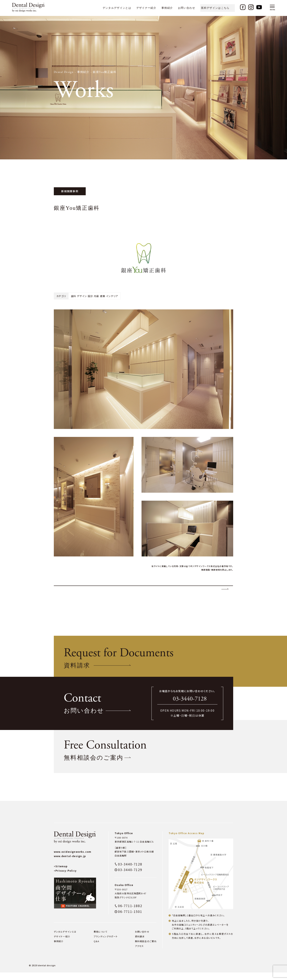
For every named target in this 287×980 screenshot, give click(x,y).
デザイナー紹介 (146, 8)
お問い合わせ (187, 8)
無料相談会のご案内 (146, 949)
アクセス (139, 954)
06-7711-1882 (130, 913)
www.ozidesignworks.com (73, 859)
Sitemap (61, 874)
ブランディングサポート (106, 944)
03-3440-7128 (190, 706)
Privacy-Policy (65, 878)
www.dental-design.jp (70, 864)
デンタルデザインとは (117, 8)
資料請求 (140, 944)
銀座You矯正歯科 (105, 72)
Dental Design (64, 72)
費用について (101, 939)
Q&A (96, 949)
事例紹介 (167, 8)
